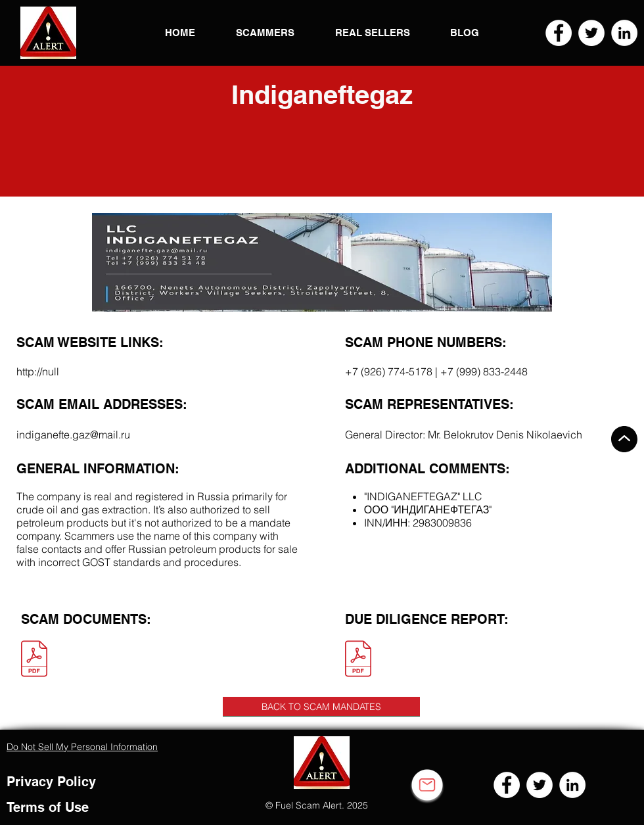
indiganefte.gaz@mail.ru (73, 435)
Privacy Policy (51, 782)
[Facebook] (559, 33)
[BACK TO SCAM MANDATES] (321, 707)
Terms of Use (48, 807)
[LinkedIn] (624, 33)
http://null (38, 371)
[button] (48, 33)
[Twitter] (591, 33)
